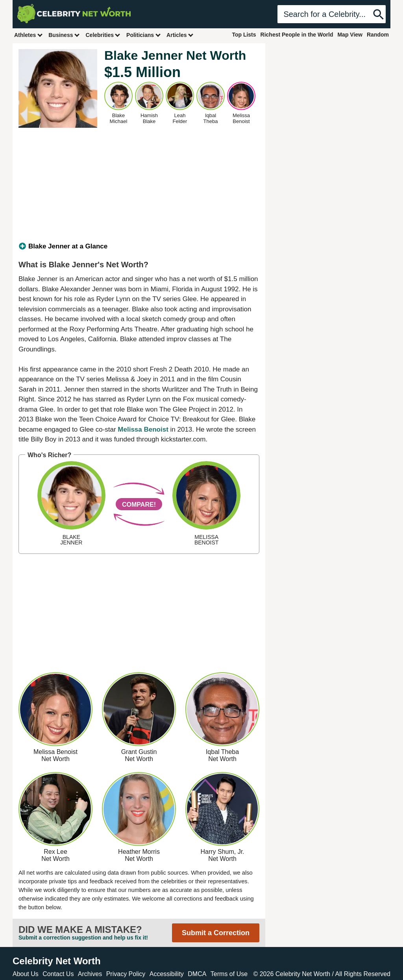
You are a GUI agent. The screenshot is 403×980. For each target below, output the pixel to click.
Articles (180, 35)
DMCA (197, 974)
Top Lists (244, 35)
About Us (26, 974)
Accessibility (167, 974)
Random (378, 35)
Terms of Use (229, 974)
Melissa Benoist (143, 429)
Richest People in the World (297, 35)
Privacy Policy (126, 974)
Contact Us (58, 974)
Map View (350, 35)
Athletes (29, 35)
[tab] (139, 246)
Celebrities (103, 35)
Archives (90, 974)
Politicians (144, 35)
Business (64, 35)
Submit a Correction (216, 933)
